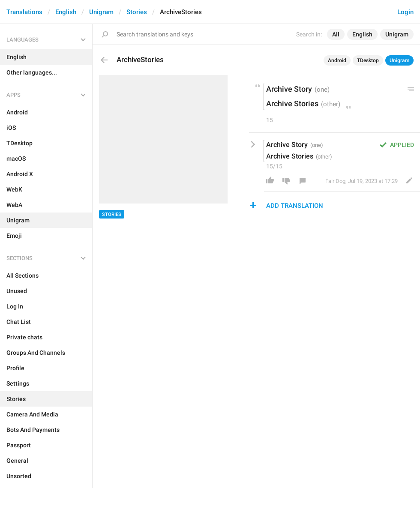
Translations (24, 12)
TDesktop (368, 60)
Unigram (101, 12)
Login (405, 12)
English (66, 12)
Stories (137, 12)
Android (337, 60)
